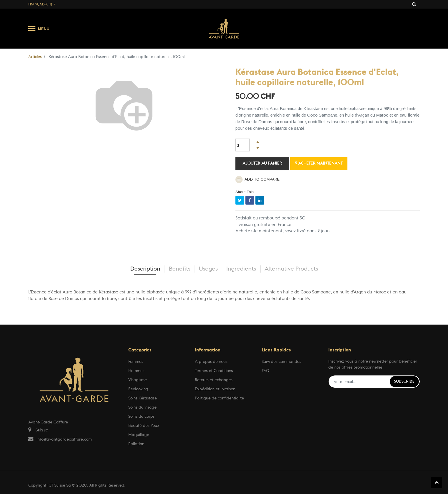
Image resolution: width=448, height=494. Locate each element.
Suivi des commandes (281, 362)
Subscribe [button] (404, 381)
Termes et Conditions (214, 371)
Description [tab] (145, 269)
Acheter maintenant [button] (319, 163)
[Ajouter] (257, 142)
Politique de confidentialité (219, 398)
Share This (245, 192)
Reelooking (138, 389)
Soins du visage (142, 407)
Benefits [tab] (180, 269)
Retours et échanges (214, 380)
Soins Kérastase (143, 398)
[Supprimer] (257, 148)
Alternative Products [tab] (291, 269)
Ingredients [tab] (241, 269)
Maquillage (139, 435)
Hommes (136, 371)
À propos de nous (211, 362)
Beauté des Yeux (144, 426)
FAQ (265, 371)
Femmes (136, 362)
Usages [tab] (208, 269)
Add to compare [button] (257, 180)
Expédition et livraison (215, 389)
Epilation (136, 444)
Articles (35, 57)
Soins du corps (141, 417)
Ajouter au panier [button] (262, 163)
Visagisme (138, 380)
